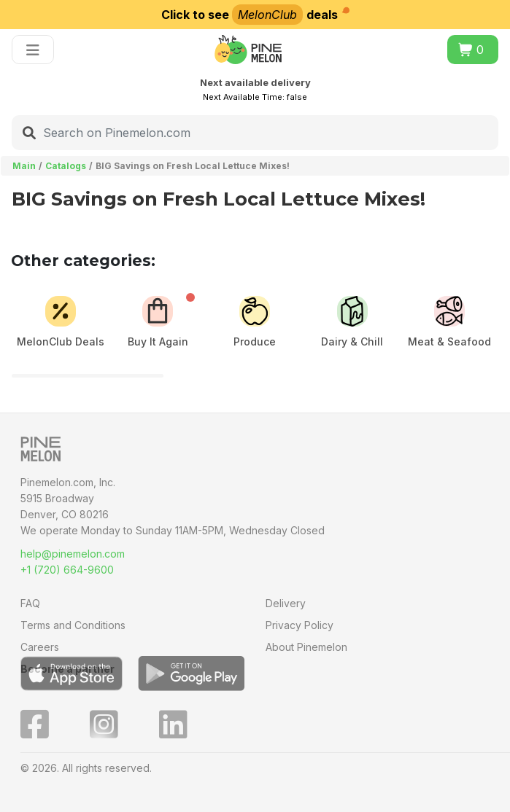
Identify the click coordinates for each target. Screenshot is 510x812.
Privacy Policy (300, 625)
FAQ (30, 603)
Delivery (286, 603)
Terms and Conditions (73, 625)
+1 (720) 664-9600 (67, 570)
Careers (40, 647)
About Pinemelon (306, 647)
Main (24, 166)
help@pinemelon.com (73, 554)
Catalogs (66, 166)
